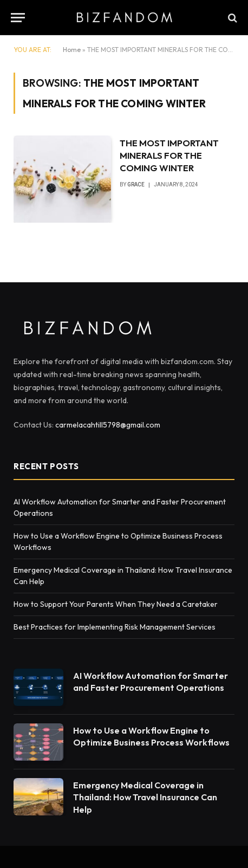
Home (72, 50)
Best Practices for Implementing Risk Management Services (115, 627)
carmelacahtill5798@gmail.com (108, 425)
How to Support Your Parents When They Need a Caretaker (116, 604)
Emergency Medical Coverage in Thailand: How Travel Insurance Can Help (145, 798)
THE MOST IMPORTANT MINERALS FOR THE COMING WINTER (169, 155)
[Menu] (18, 18)
